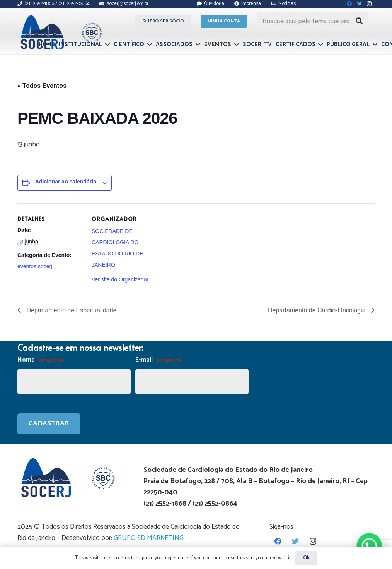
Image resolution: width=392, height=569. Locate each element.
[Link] (60, 32)
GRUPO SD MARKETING (149, 538)
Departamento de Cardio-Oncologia (318, 310)
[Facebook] (278, 541)
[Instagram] (313, 541)
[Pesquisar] (359, 21)
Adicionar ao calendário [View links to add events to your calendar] (66, 182)
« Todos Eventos (42, 86)
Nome (41, 360)
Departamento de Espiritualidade (71, 310)
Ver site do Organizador (120, 279)
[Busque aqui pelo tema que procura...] (313, 21)
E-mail (159, 360)
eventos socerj (35, 266)
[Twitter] (296, 541)
